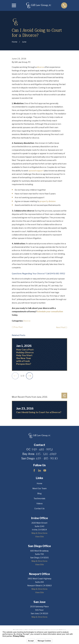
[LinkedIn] (39, 470)
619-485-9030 (47, 458)
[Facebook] (34, 470)
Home (39, 483)
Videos (39, 504)
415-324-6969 (46, 454)
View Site (39, 537)
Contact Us (39, 509)
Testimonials (39, 499)
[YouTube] (45, 470)
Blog (39, 494)
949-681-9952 (42, 449)
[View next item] (29, 376)
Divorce (27, 321)
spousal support (36, 171)
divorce (40, 67)
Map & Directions (39, 533)
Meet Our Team (39, 488)
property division (48, 201)
